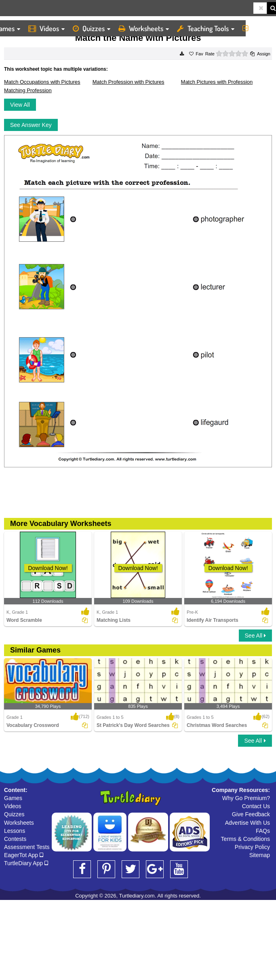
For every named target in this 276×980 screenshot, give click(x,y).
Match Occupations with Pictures (42, 82)
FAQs (263, 831)
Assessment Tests (27, 847)
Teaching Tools (206, 28)
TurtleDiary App (26, 863)
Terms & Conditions (245, 839)
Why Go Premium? (246, 798)
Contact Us (256, 806)
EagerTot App (24, 855)
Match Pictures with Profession (217, 82)
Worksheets (144, 28)
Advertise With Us (248, 823)
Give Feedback (251, 814)
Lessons (15, 831)
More (257, 28)
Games (13, 798)
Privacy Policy (252, 847)
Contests (15, 839)
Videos (46, 28)
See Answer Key (31, 125)
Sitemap (260, 855)
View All (20, 105)
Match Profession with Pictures (129, 82)
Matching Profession (28, 90)
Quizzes (92, 28)
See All (255, 636)
